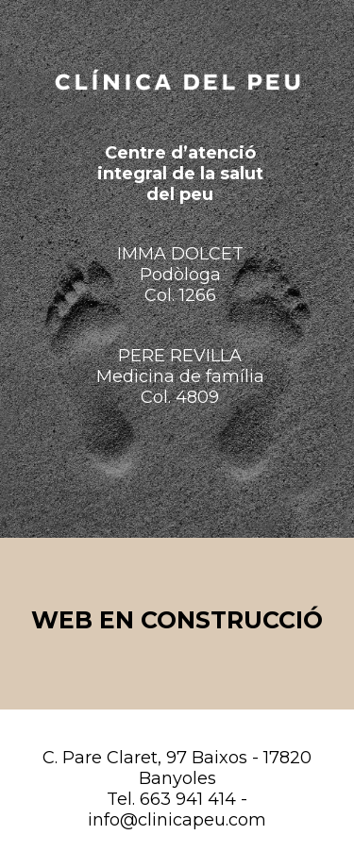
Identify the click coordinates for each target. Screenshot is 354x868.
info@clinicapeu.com (177, 820)
